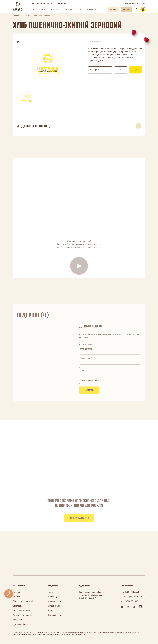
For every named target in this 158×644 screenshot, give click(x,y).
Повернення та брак (22, 615)
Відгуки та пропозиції (23, 601)
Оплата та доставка (22, 610)
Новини (16, 597)
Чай (80, 9)
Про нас (17, 592)
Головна (16, 15)
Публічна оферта (21, 624)
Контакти (17, 620)
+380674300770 (132, 592)
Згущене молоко (69, 9)
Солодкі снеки (55, 9)
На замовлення (91, 9)
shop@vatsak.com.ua (136, 597)
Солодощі (42, 9)
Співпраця (18, 606)
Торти (33, 9)
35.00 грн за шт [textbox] (96, 70)
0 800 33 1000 (62, 3)
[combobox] (100, 70)
